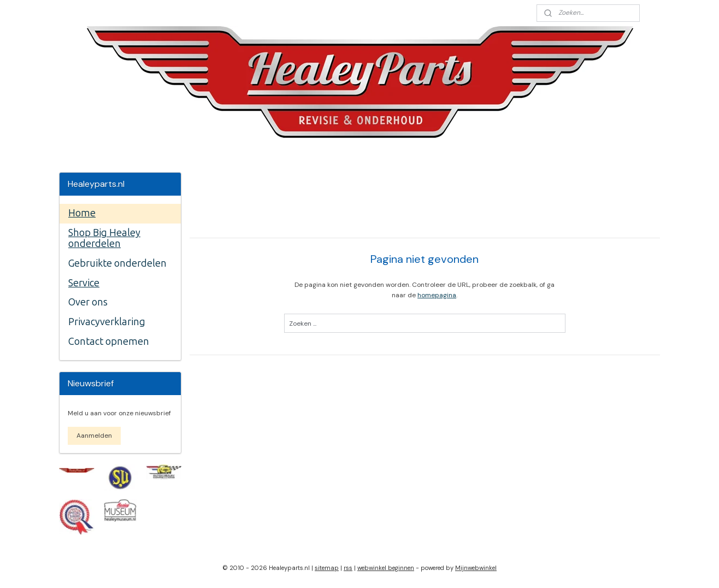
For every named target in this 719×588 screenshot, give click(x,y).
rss (348, 568)
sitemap (327, 568)
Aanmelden (94, 436)
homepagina (437, 295)
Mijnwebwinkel (476, 568)
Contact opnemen (109, 342)
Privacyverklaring (107, 322)
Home (82, 213)
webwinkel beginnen (386, 568)
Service (84, 283)
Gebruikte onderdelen (117, 263)
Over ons (88, 302)
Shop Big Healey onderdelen (104, 238)
